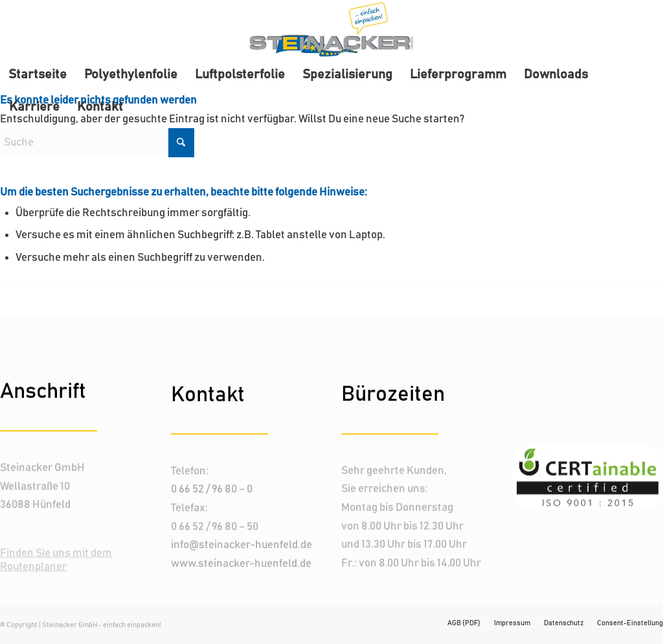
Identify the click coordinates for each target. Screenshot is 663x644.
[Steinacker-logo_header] (331, 29)
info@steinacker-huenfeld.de (242, 545)
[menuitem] (38, 74)
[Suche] (97, 143)
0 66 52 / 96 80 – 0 (212, 489)
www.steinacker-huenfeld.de (241, 563)
